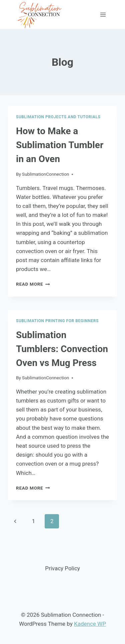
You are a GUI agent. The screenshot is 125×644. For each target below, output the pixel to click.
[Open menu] (103, 14)
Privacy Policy (62, 568)
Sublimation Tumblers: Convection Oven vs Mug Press (62, 349)
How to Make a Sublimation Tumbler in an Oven (60, 145)
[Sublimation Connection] (40, 14)
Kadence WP (90, 624)
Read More (33, 284)
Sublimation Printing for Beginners (57, 321)
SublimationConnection (45, 174)
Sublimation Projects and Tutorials (58, 117)
